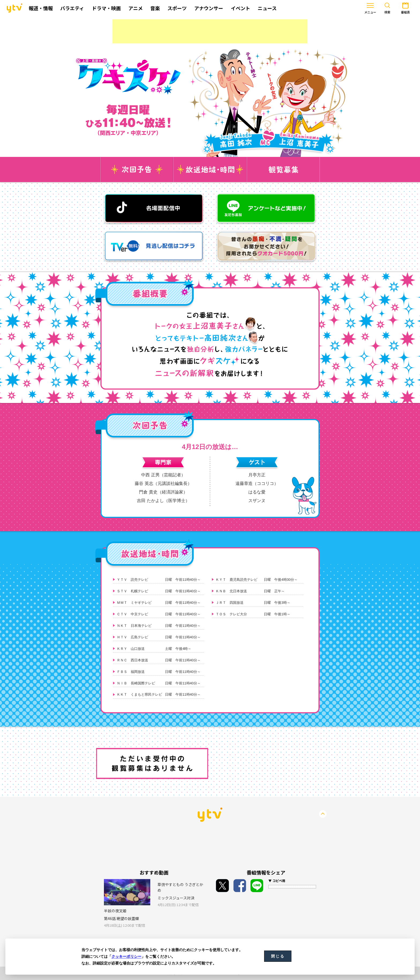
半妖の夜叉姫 (115, 911)
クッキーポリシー (126, 956)
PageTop (323, 814)
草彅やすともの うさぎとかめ (180, 887)
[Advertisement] (210, 31)
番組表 (389, 7)
